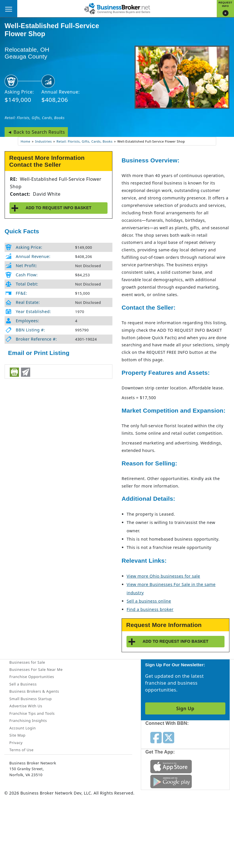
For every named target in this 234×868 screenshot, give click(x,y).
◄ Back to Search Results (36, 132)
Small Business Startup (31, 699)
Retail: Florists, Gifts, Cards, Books (35, 118)
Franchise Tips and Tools (32, 713)
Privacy (16, 743)
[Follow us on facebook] (156, 737)
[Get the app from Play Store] (171, 781)
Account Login (23, 728)
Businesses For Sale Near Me (36, 669)
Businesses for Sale (27, 662)
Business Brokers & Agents (34, 691)
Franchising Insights (28, 721)
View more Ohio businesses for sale (164, 576)
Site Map (18, 735)
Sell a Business (23, 684)
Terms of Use (22, 750)
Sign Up (185, 708)
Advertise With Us (26, 706)
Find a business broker (150, 609)
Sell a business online (149, 601)
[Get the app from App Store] (171, 766)
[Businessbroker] (117, 8)
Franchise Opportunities (32, 677)
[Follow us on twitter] (169, 737)
